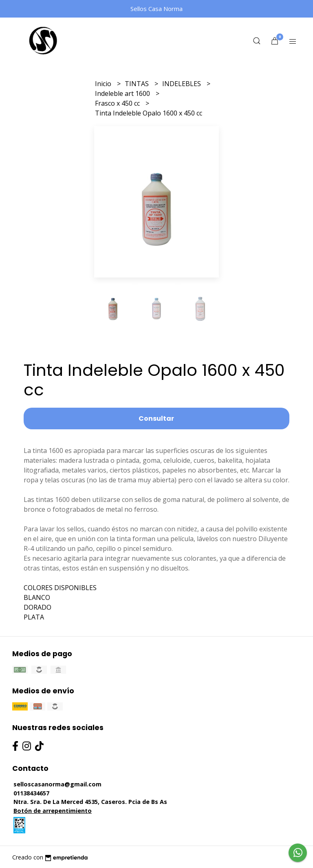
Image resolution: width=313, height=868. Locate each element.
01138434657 (31, 793)
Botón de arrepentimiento (53, 811)
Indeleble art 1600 (123, 93)
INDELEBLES (182, 84)
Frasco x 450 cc (118, 103)
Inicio (104, 84)
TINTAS (138, 84)
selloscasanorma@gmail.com (57, 784)
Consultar (156, 418)
